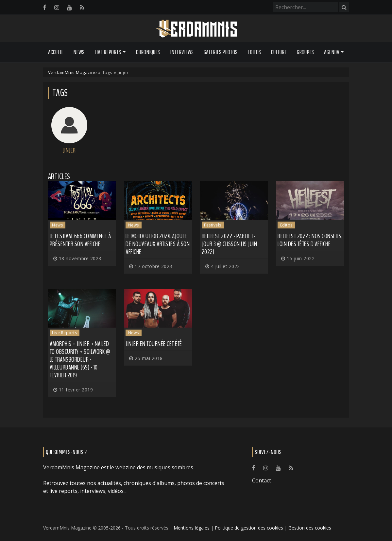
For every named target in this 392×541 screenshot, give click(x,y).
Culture (279, 52)
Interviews (182, 52)
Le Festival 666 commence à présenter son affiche (80, 240)
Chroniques (148, 52)
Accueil (56, 52)
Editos (254, 52)
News (79, 52)
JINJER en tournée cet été (154, 344)
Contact (262, 480)
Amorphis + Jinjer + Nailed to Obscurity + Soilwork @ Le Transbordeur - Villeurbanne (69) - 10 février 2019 (80, 360)
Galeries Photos (221, 52)
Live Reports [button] (108, 52)
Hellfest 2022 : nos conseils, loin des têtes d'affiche (310, 240)
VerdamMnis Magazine (73, 72)
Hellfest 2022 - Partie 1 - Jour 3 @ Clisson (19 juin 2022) (230, 244)
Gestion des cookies (310, 528)
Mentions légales (192, 528)
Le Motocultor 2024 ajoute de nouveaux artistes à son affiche (158, 244)
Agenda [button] (332, 52)
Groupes (305, 52)
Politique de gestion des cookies (249, 528)
